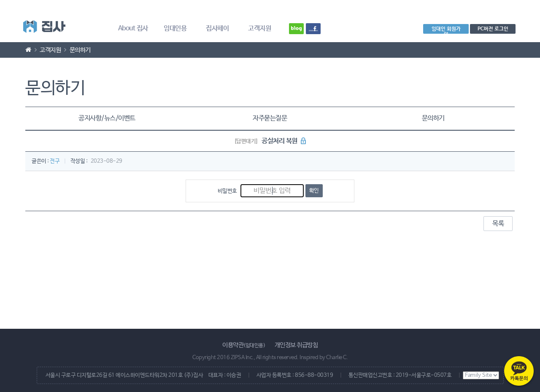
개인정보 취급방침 (296, 345)
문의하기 (433, 118)
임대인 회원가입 (446, 30)
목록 (498, 224)
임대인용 (175, 28)
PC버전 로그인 (493, 29)
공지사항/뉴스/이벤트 (107, 118)
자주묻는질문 (270, 118)
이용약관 (244, 345)
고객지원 (259, 28)
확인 (314, 191)
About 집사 (133, 28)
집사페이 (217, 28)
